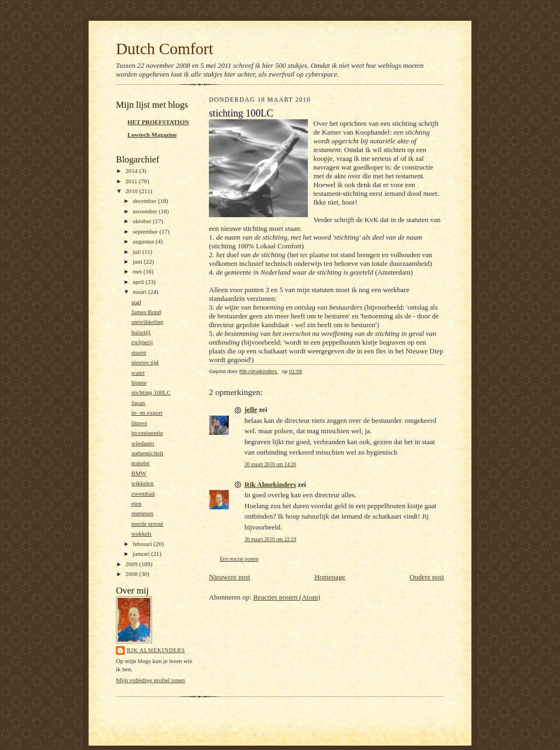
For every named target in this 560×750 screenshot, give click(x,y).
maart (141, 292)
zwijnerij (142, 342)
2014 (132, 171)
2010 (132, 191)
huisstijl (141, 332)
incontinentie (147, 433)
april (139, 282)
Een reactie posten (239, 559)
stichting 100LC (151, 392)
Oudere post (427, 577)
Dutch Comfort (165, 49)
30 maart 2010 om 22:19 (270, 539)
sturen (139, 352)
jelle (251, 409)
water (138, 373)
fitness (139, 423)
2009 (132, 564)
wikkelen (142, 483)
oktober (143, 221)
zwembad (143, 493)
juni (138, 261)
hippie (139, 382)
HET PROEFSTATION (158, 122)
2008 (132, 574)
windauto (143, 443)
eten (136, 503)
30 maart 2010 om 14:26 (270, 464)
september (146, 231)
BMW (139, 473)
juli (138, 252)
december (145, 201)
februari (143, 544)
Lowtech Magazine (152, 135)
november (146, 211)
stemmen (142, 513)
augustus (144, 241)
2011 (132, 181)
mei (138, 271)
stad (136, 302)
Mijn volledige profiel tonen (150, 680)
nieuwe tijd (145, 362)
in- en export (147, 412)
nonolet (141, 463)
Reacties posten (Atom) (287, 597)
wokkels (141, 533)
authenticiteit (147, 453)
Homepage (330, 577)
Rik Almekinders (156, 650)
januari (142, 554)
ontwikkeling (147, 322)
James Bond (146, 312)
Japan (138, 403)
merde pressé (147, 524)
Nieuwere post (229, 577)
